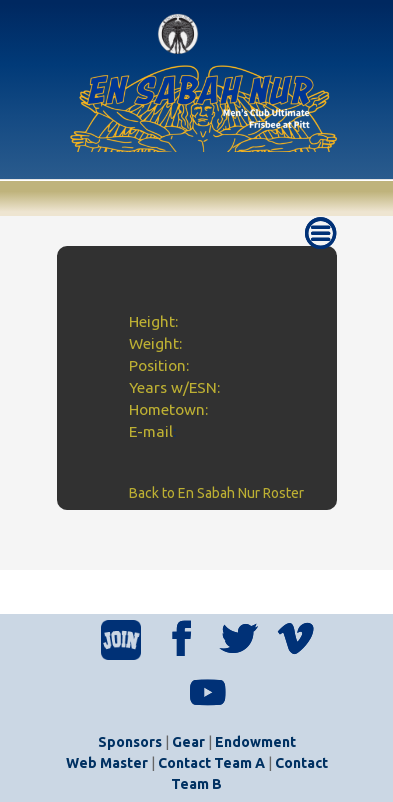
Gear (188, 742)
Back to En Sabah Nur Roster (216, 493)
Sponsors (130, 742)
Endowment (255, 742)
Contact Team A (211, 763)
